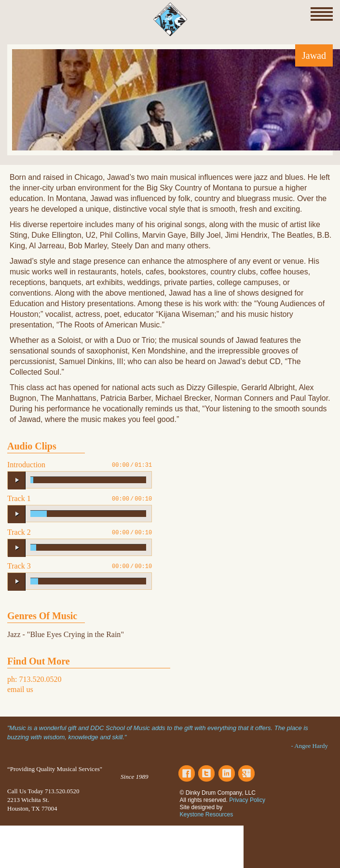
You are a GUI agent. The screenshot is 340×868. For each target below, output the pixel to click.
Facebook (187, 773)
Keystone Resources (207, 814)
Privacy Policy (247, 800)
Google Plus (246, 773)
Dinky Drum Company (170, 19)
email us (20, 689)
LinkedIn (227, 773)
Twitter (206, 773)
